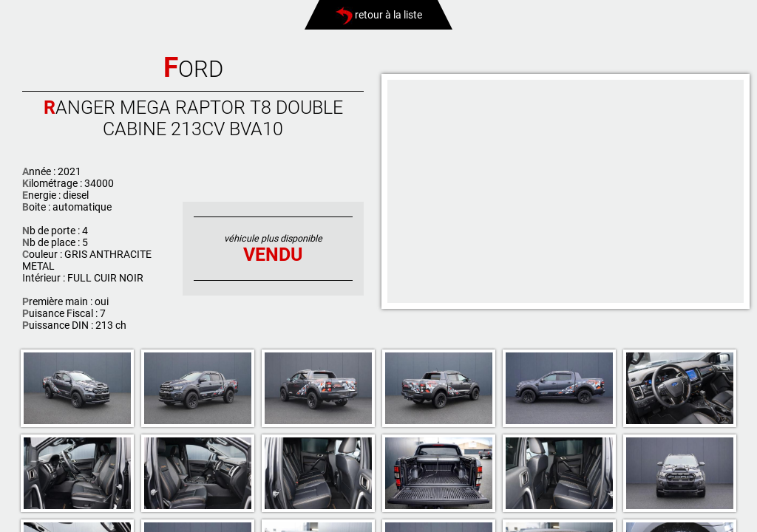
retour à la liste (379, 15)
